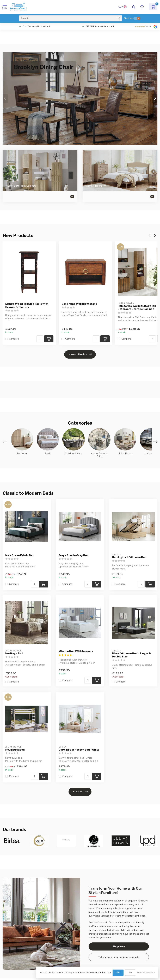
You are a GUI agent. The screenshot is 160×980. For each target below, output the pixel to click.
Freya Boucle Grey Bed (74, 555)
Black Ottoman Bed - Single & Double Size (131, 655)
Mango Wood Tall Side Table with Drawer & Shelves (27, 306)
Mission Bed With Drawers (76, 651)
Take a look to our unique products (119, 957)
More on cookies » (146, 973)
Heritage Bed (14, 654)
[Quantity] (40, 339)
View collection (80, 354)
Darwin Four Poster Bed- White (79, 750)
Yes (118, 973)
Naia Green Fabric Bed (20, 555)
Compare (14, 339)
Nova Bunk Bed (15, 750)
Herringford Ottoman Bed (129, 557)
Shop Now (119, 946)
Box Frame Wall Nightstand (79, 304)
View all (80, 792)
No (130, 973)
